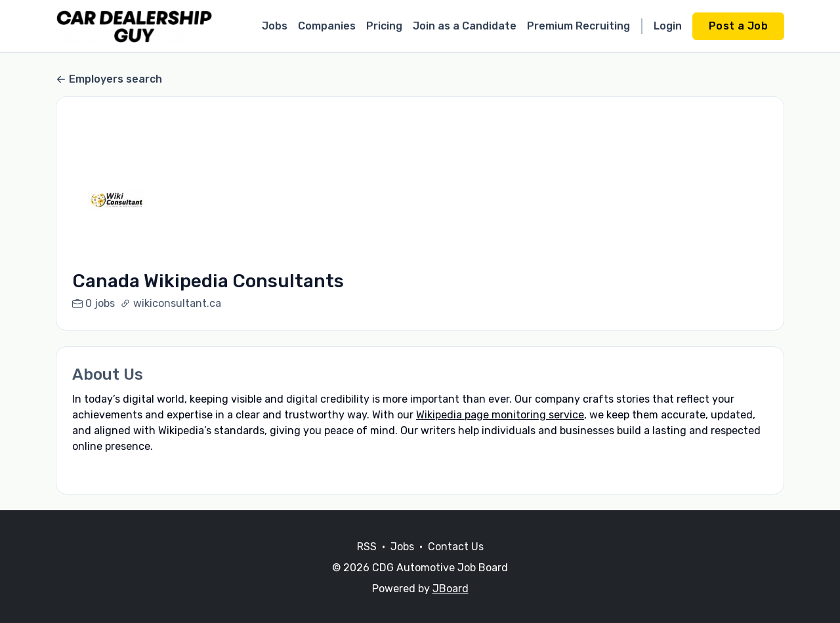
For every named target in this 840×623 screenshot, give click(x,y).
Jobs (275, 26)
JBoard (451, 604)
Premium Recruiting (578, 26)
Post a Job (738, 26)
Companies (327, 26)
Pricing (384, 26)
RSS (367, 562)
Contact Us (456, 562)
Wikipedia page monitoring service (500, 415)
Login (668, 26)
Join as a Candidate (465, 26)
